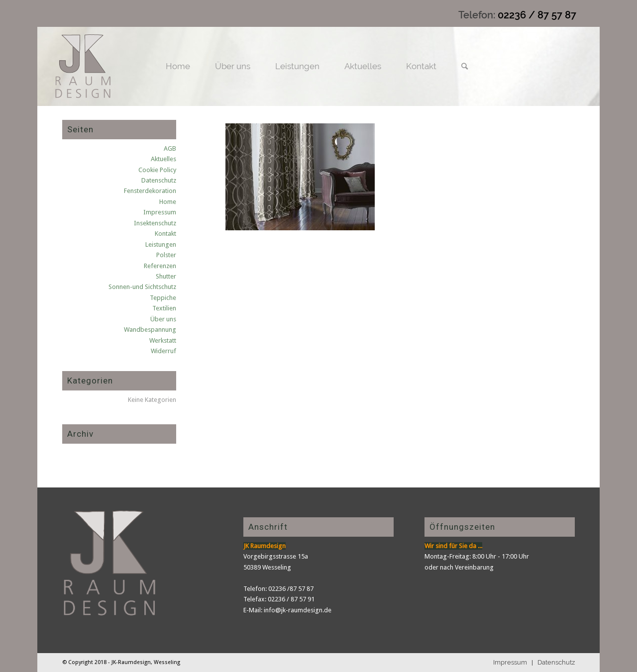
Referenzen (160, 266)
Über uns (163, 319)
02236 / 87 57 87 (537, 15)
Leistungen (161, 244)
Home (168, 202)
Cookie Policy (157, 170)
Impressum (160, 212)
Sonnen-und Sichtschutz (142, 287)
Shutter (166, 276)
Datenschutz (159, 180)
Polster (166, 255)
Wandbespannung (150, 330)
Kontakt (165, 234)
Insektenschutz (155, 223)
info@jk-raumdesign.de (298, 610)
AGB (170, 148)
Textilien (164, 308)
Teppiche (163, 298)
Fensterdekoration (150, 191)
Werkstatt (163, 340)
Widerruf (163, 351)
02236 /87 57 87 (291, 589)
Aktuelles (163, 159)
